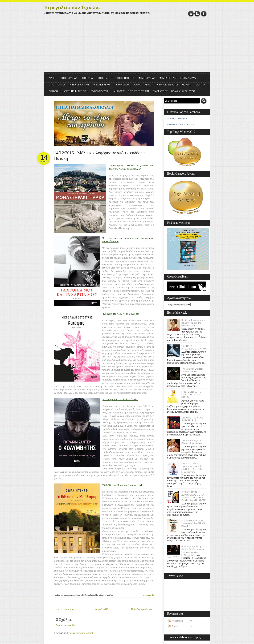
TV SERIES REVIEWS (79, 85)
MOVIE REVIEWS (147, 78)
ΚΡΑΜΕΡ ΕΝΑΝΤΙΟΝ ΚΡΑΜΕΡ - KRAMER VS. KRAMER (193, 523)
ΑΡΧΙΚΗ (53, 78)
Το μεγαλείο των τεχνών (177, 119)
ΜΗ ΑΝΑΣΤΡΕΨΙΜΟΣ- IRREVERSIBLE (193, 419)
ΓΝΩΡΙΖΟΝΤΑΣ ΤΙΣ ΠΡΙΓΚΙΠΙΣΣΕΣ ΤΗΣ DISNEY (191, 395)
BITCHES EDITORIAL (139, 91)
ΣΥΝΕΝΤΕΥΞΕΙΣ (100, 91)
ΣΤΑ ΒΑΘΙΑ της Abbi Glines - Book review (192, 442)
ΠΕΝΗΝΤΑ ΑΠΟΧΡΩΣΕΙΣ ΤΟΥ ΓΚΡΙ (194, 347)
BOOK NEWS (87, 78)
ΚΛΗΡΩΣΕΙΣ (118, 91)
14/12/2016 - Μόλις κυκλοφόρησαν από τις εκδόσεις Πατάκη (100, 156)
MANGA (149, 85)
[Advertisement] (127, 46)
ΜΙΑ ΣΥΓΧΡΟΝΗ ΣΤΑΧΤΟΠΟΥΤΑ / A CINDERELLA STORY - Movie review (192, 468)
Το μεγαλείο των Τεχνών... (72, 7)
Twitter (191, 14)
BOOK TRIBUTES (125, 78)
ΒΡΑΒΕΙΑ (54, 91)
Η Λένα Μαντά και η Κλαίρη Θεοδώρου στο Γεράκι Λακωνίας (192, 549)
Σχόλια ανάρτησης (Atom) (80, 633)
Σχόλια (174, 626)
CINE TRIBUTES (57, 85)
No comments (148, 595)
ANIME (138, 85)
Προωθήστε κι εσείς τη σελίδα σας (182, 124)
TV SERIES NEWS (101, 85)
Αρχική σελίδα (102, 609)
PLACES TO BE (160, 91)
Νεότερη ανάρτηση (64, 609)
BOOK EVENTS (105, 78)
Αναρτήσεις (176, 621)
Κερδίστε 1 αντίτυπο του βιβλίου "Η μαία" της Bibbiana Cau (193, 323)
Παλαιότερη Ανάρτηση (142, 609)
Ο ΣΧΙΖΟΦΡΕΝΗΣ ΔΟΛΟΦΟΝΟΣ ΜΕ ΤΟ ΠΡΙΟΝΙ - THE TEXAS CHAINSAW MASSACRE (193, 496)
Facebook (204, 14)
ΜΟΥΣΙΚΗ (187, 85)
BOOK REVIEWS (69, 78)
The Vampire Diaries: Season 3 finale (192, 370)
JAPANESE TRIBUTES (168, 85)
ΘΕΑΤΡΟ (200, 85)
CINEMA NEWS (188, 78)
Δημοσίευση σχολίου (66, 625)
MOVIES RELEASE (168, 78)
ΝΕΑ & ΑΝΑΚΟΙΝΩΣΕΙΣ (183, 91)
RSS (197, 14)
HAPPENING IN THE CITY (75, 91)
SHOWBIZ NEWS (122, 85)
